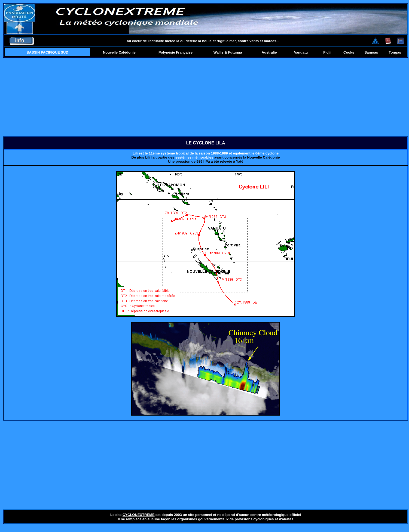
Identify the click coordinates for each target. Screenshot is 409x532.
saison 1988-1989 (214, 153)
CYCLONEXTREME (139, 515)
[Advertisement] (206, 97)
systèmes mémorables (194, 157)
